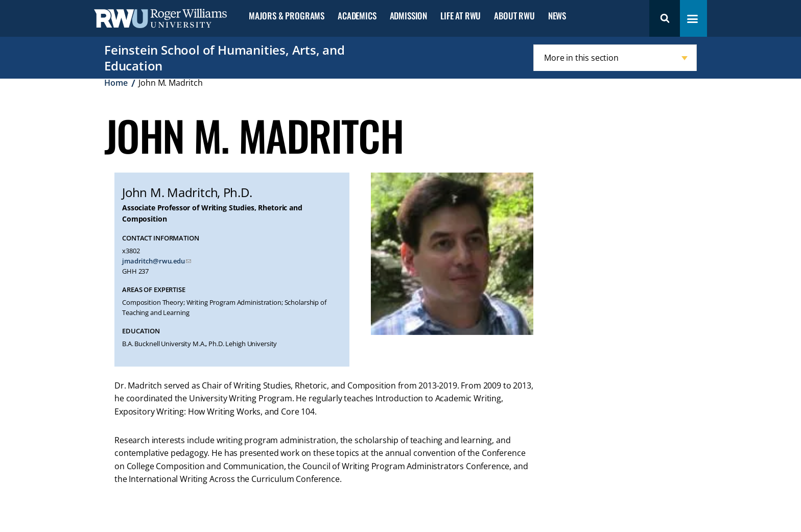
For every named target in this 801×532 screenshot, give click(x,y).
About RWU (514, 16)
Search (665, 18)
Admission (408, 16)
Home (116, 83)
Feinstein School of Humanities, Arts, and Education (225, 58)
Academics (357, 16)
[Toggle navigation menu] (692, 19)
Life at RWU (461, 16)
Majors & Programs (287, 16)
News (557, 16)
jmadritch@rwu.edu (154, 261)
